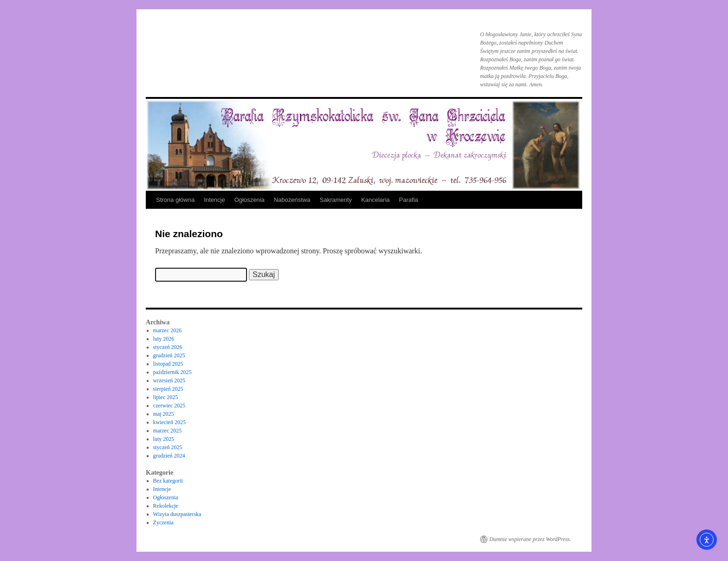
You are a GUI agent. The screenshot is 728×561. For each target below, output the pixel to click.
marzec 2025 (168, 431)
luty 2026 (164, 339)
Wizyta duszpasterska (177, 514)
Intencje (214, 200)
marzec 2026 (168, 330)
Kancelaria (375, 200)
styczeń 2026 (168, 347)
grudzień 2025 (169, 355)
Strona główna (175, 200)
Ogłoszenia (250, 200)
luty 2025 (164, 439)
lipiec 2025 (166, 397)
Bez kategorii (168, 481)
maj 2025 (164, 414)
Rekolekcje (166, 506)
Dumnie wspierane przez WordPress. (530, 539)
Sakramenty (336, 200)
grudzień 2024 (169, 456)
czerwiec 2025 (169, 406)
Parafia (408, 200)
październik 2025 (172, 372)
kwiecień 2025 (169, 422)
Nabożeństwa (292, 200)
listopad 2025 (168, 364)
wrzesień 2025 (169, 380)
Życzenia (163, 522)
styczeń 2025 (168, 447)
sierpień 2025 (168, 389)
